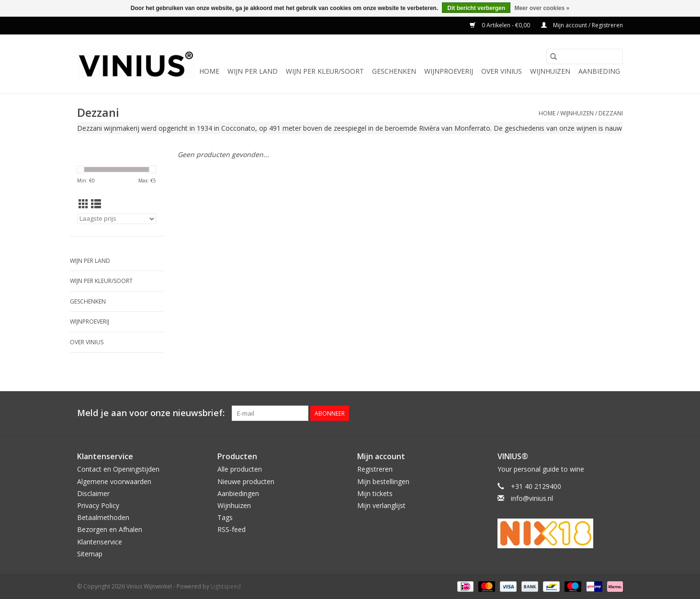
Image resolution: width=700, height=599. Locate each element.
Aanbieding (599, 71)
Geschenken (394, 71)
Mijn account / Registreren (582, 25)
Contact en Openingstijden (118, 469)
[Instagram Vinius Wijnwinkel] (615, 413)
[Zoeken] (585, 57)
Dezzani (611, 113)
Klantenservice (100, 542)
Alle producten (240, 469)
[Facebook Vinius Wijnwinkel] (581, 413)
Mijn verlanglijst (381, 505)
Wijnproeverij (449, 71)
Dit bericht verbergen (476, 8)
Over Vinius (502, 71)
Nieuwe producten (246, 481)
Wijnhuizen (550, 71)
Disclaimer (93, 493)
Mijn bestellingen (383, 481)
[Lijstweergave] (96, 204)
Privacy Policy (98, 505)
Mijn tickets (375, 493)
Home (209, 71)
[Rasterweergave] (84, 204)
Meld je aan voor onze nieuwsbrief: (151, 413)
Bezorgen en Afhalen (110, 529)
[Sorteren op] (117, 219)
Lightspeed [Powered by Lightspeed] (226, 586)
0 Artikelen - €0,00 (501, 25)
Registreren (375, 469)
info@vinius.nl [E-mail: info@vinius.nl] (532, 498)
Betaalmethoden (103, 517)
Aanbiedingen (238, 493)
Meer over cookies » (542, 8)
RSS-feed (231, 529)
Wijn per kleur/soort (325, 71)
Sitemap (90, 554)
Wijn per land (253, 71)
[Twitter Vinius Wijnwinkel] (598, 413)
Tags (225, 517)
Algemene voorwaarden (114, 481)
